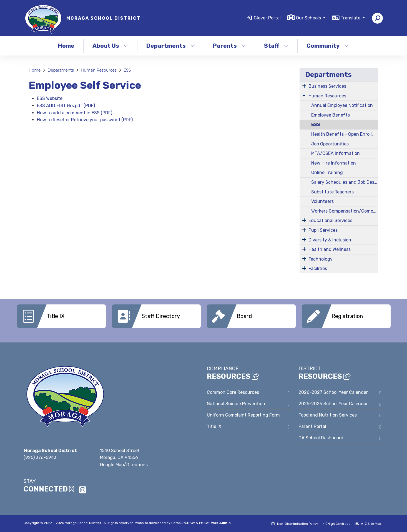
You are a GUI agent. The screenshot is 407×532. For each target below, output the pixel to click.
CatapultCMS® (183, 522)
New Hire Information (334, 163)
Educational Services (330, 220)
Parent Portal (312, 426)
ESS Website (50, 98)
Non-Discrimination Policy (295, 523)
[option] (61, 316)
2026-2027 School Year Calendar (333, 392)
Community (328, 46)
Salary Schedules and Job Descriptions (345, 182)
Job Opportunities (330, 144)
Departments (171, 46)
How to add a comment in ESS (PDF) (75, 113)
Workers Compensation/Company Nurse (345, 211)
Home (66, 46)
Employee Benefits (331, 115)
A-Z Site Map (368, 523)
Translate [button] (351, 18)
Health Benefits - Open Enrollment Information (345, 134)
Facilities (318, 268)
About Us (110, 46)
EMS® (204, 522)
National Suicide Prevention (236, 403)
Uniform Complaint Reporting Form (243, 414)
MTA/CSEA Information (336, 153)
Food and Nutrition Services (328, 414)
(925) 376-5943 (40, 457)
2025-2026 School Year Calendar (333, 403)
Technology (321, 259)
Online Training (327, 172)
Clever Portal (267, 18)
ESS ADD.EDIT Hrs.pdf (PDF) (66, 106)
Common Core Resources (233, 392)
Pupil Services (323, 230)
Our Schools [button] (309, 18)
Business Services (327, 86)
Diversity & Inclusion (330, 240)
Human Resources (99, 70)
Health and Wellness (330, 249)
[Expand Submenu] (304, 86)
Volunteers (322, 201)
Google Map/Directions (124, 464)
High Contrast (339, 523)
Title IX (214, 426)
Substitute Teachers (332, 192)
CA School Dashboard (321, 437)
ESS (127, 70)
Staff (276, 46)
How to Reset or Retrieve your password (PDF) (85, 120)
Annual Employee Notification (342, 105)
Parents (229, 46)
